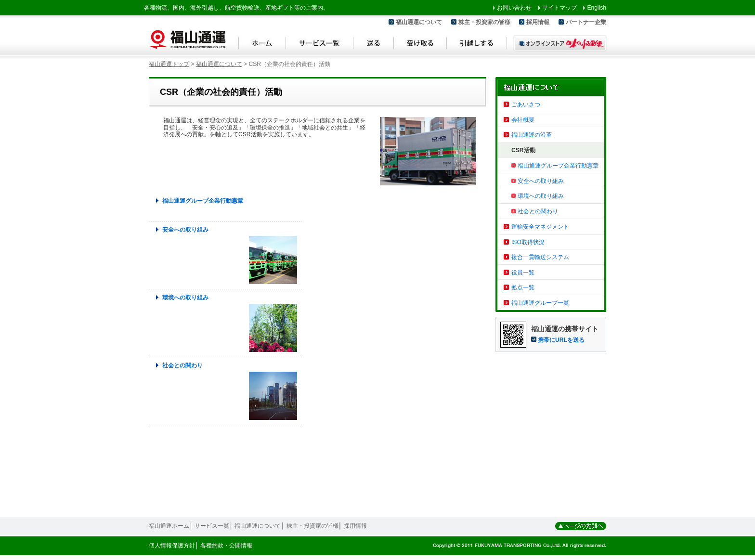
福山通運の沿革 (532, 135)
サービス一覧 (320, 45)
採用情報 (538, 22)
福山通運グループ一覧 (540, 303)
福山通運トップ (169, 64)
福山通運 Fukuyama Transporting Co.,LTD (187, 39)
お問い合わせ (514, 8)
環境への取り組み (185, 298)
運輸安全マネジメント (540, 227)
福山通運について (419, 22)
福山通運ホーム (169, 526)
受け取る (420, 45)
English (597, 8)
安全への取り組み (185, 230)
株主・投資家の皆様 (484, 22)
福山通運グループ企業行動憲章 (203, 201)
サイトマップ (560, 8)
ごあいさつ (526, 104)
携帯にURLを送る (561, 340)
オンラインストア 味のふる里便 (560, 43)
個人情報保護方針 (172, 546)
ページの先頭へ (581, 526)
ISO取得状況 (528, 242)
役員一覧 (523, 273)
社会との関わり (182, 365)
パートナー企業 (586, 22)
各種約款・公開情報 (226, 546)
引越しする (477, 45)
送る (374, 45)
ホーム (262, 45)
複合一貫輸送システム (540, 257)
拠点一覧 (523, 287)
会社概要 (523, 120)
